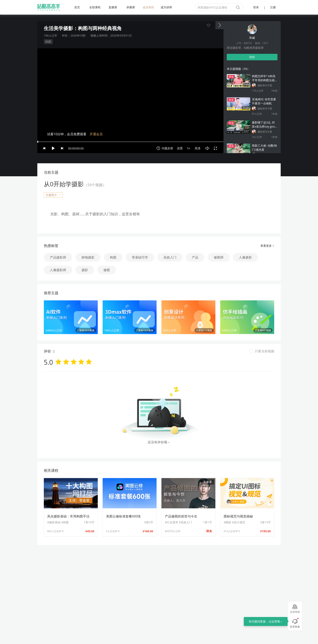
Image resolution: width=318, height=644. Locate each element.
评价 (252, 57)
